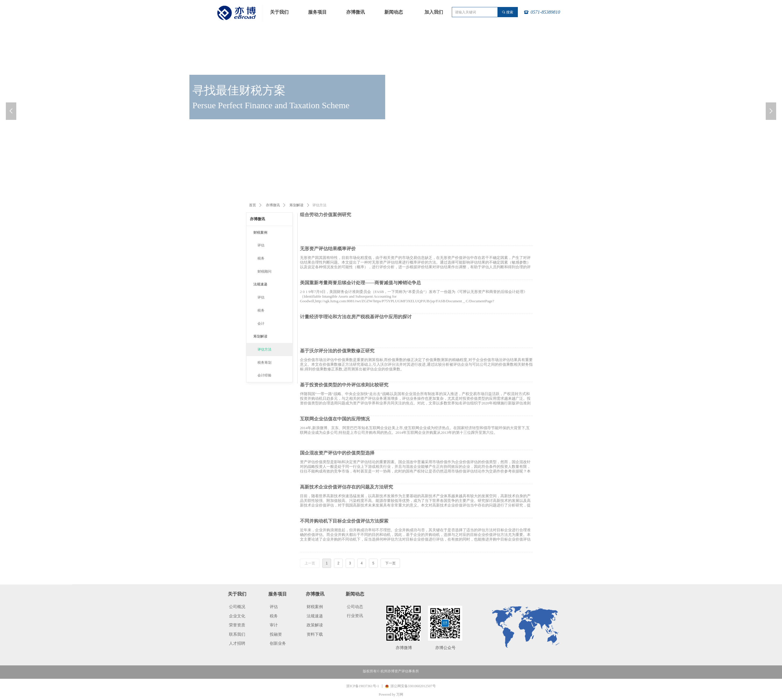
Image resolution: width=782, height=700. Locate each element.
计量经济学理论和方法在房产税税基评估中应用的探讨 (356, 317)
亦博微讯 (273, 205)
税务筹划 (264, 363)
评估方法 (264, 349)
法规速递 (260, 284)
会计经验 (264, 375)
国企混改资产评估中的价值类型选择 (337, 453)
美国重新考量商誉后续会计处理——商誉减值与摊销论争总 (360, 283)
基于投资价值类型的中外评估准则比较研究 (344, 385)
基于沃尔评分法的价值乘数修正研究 (337, 351)
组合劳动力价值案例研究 (326, 215)
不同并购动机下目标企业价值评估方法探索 (344, 521)
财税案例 (260, 232)
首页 (253, 205)
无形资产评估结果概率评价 (328, 249)
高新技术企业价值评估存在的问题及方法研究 (346, 487)
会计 (261, 324)
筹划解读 (296, 205)
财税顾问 (264, 271)
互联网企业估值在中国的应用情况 (335, 419)
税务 (261, 258)
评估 (261, 245)
